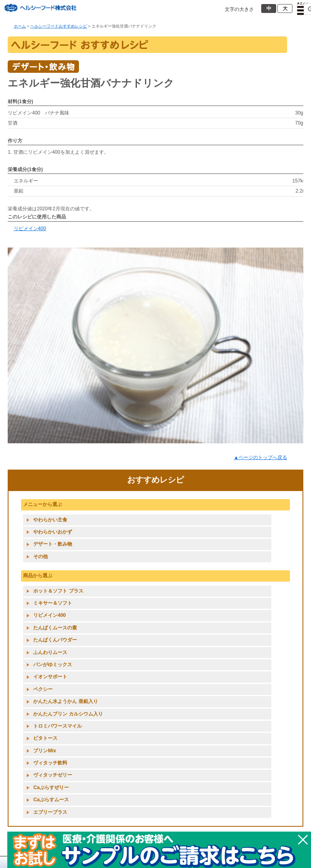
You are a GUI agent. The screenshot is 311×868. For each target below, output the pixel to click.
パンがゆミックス (53, 665)
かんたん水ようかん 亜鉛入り (65, 701)
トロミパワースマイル (58, 726)
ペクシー (43, 689)
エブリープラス (50, 812)
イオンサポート (50, 677)
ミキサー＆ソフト (53, 603)
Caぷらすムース (51, 800)
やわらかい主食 (50, 520)
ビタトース (45, 738)
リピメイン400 (30, 229)
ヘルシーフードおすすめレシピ (59, 26)
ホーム (20, 26)
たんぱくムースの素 (55, 628)
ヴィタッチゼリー (53, 775)
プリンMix (45, 751)
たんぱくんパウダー (55, 640)
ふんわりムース (50, 652)
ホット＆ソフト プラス (58, 591)
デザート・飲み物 (53, 544)
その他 (40, 557)
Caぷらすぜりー (51, 788)
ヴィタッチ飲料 (50, 763)
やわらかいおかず (53, 532)
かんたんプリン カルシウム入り (68, 714)
